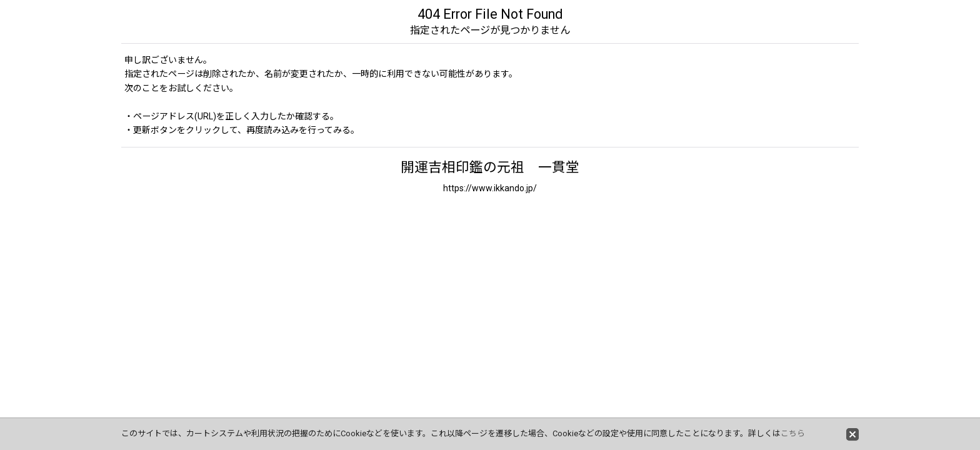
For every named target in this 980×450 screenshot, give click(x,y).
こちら (793, 433)
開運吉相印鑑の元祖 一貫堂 (490, 167)
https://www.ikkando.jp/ (490, 188)
